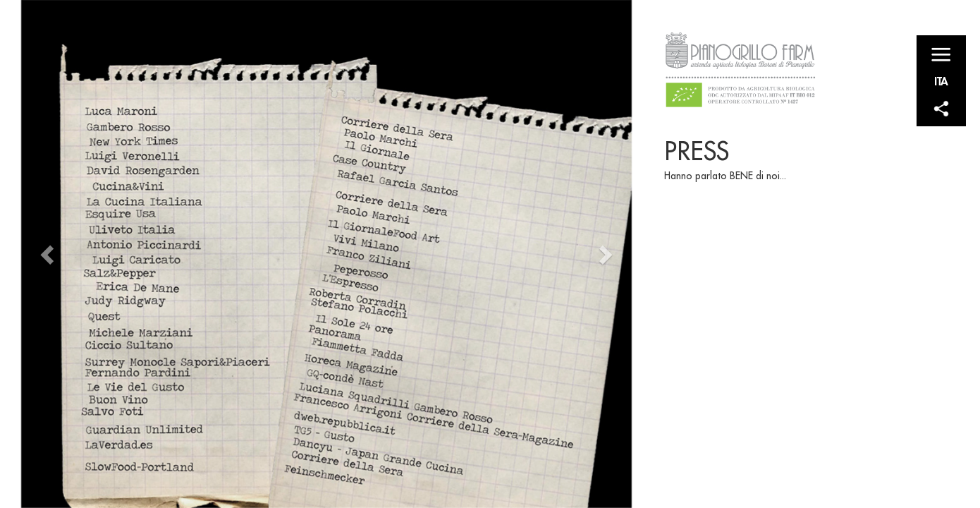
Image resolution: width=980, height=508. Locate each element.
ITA (941, 81)
